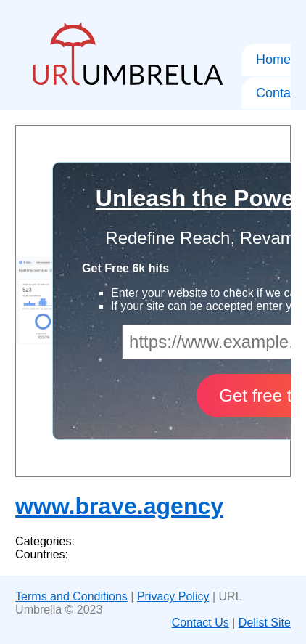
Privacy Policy (173, 596)
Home (273, 60)
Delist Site (265, 623)
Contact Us (200, 623)
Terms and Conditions (71, 596)
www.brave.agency (119, 506)
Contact (278, 93)
